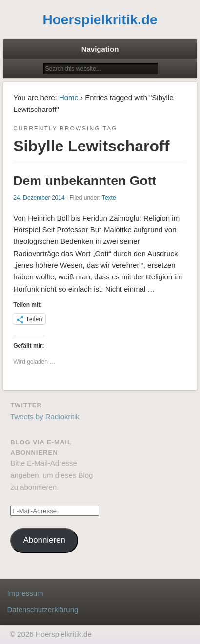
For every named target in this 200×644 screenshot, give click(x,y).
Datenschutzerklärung (42, 610)
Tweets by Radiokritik (45, 416)
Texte (109, 198)
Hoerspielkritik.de (100, 20)
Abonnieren (44, 540)
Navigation (100, 49)
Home (69, 98)
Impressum (25, 593)
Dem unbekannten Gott (85, 181)
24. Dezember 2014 (39, 198)
